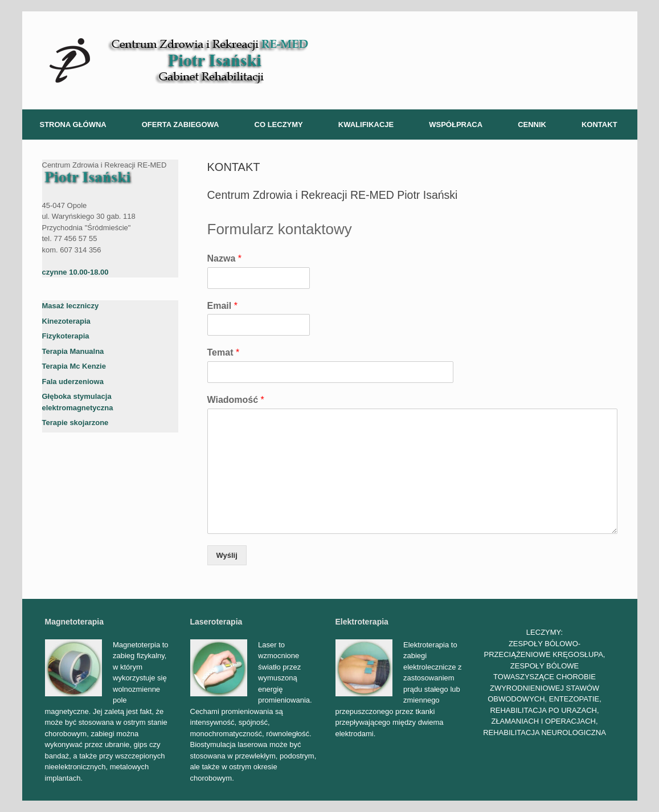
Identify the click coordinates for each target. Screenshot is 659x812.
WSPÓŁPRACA (456, 125)
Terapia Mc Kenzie (74, 366)
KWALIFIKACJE (366, 125)
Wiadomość (236, 400)
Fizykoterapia (66, 336)
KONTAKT (599, 125)
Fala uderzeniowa (73, 381)
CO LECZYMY (279, 125)
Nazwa (224, 258)
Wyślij (227, 555)
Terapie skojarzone (75, 423)
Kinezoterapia (66, 321)
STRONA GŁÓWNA (73, 125)
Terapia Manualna (73, 351)
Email (222, 306)
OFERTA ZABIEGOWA (181, 125)
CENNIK (532, 125)
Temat (224, 352)
